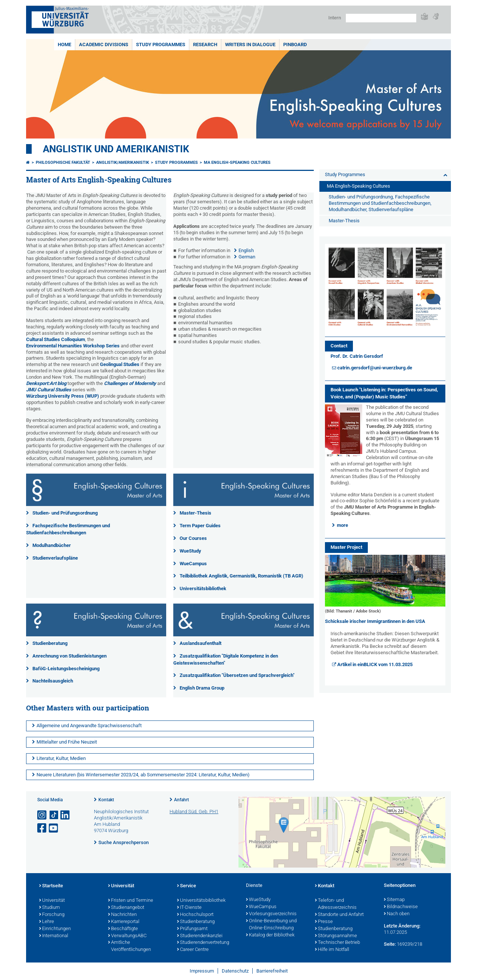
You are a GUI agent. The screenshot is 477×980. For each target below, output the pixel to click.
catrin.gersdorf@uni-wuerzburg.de (375, 368)
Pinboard (295, 44)
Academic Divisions (104, 44)
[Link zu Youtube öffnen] (54, 828)
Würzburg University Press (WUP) (63, 396)
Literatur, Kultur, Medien (61, 758)
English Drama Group (202, 688)
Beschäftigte (123, 929)
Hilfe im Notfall (332, 950)
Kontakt (106, 800)
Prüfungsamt (192, 929)
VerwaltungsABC (127, 936)
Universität (52, 901)
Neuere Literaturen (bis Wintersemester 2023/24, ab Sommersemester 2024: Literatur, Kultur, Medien (142, 775)
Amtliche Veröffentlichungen (129, 946)
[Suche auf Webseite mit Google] (381, 18)
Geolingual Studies (120, 364)
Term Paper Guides (200, 526)
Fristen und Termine (131, 901)
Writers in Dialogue (250, 44)
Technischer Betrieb (337, 943)
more (342, 525)
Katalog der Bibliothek (270, 935)
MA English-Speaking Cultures (237, 163)
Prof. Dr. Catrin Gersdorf (357, 356)
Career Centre (193, 950)
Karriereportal (124, 922)
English (246, 250)
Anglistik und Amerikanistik (116, 149)
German (247, 257)
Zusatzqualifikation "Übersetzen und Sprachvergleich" (237, 675)
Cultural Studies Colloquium (56, 339)
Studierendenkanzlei (200, 936)
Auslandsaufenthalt (200, 643)
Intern (335, 18)
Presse (324, 922)
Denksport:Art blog (46, 383)
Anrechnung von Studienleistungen (70, 656)
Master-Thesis (195, 513)
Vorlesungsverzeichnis (271, 914)
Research (205, 44)
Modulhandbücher (52, 545)
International (54, 936)
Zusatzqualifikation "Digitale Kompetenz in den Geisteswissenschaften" (226, 659)
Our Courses (193, 538)
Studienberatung (50, 643)
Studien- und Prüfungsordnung (65, 513)
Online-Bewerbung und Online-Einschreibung (271, 925)
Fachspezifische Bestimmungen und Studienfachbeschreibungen (68, 529)
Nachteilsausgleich (53, 681)
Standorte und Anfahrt (339, 915)
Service (187, 886)
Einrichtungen (55, 929)
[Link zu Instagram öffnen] (42, 815)
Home (64, 44)
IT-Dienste (189, 908)
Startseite (51, 886)
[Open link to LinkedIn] (66, 815)
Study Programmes (161, 44)
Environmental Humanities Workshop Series (73, 346)
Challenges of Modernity (130, 383)
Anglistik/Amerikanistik (123, 163)
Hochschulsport (195, 915)
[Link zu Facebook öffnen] (42, 828)
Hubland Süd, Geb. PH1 (194, 812)
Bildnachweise (401, 907)
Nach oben (397, 914)
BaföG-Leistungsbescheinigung (66, 669)
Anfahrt (181, 800)
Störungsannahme (336, 936)
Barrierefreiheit (272, 971)
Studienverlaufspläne (55, 558)
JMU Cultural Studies (49, 390)
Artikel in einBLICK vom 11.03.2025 (375, 664)
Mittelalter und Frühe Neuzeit (67, 742)
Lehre (47, 922)
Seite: (390, 944)
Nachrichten (122, 915)
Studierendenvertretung (203, 943)
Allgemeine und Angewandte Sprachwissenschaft (89, 726)
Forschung (52, 915)
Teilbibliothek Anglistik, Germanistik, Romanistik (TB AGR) (241, 576)
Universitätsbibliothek (203, 588)
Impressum (202, 971)
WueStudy (190, 551)
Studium (50, 908)
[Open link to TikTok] (54, 815)
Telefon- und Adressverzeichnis (336, 904)
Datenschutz (235, 971)
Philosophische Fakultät (63, 163)
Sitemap (394, 900)
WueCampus (193, 564)
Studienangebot (126, 908)
